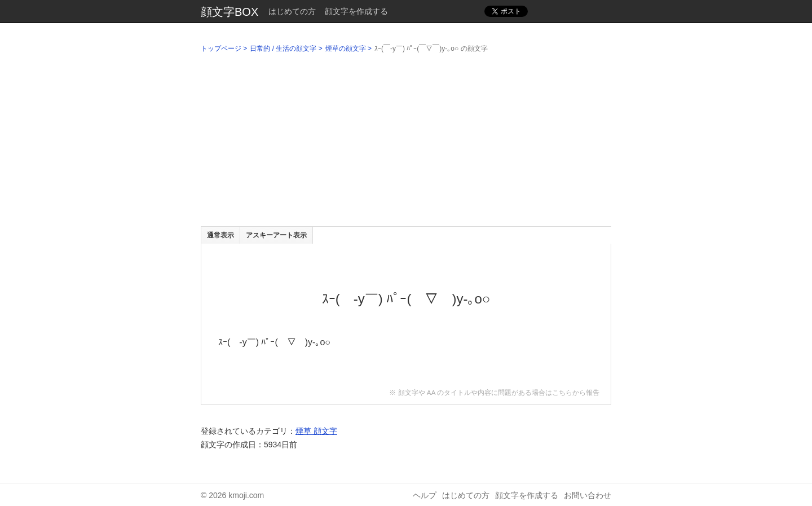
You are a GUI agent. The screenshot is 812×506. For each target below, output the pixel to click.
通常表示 (220, 235)
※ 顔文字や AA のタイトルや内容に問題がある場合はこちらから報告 (494, 392)
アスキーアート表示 (276, 235)
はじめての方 (292, 11)
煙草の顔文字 (346, 49)
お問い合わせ (588, 495)
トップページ (221, 49)
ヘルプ (425, 495)
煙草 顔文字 (316, 431)
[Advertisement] (406, 142)
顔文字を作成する (356, 11)
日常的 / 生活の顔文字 (283, 49)
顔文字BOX (230, 12)
